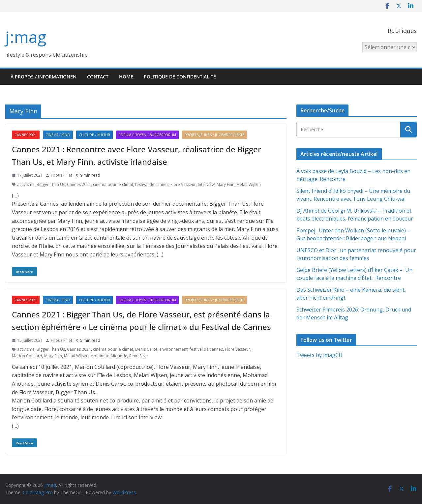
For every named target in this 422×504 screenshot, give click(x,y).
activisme (26, 184)
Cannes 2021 (26, 135)
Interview (206, 184)
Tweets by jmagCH (319, 355)
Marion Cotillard (27, 356)
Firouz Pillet (61, 175)
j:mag (26, 37)
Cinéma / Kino (58, 135)
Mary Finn (226, 184)
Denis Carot (146, 349)
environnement (173, 349)
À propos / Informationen (44, 77)
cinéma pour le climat (113, 184)
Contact (98, 77)
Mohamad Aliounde (109, 356)
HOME (126, 77)
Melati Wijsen (249, 184)
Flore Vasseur (183, 184)
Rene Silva (138, 356)
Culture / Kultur (94, 135)
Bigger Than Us (51, 184)
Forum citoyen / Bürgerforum (147, 135)
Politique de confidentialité (180, 77)
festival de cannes (152, 184)
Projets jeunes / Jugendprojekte (214, 135)
